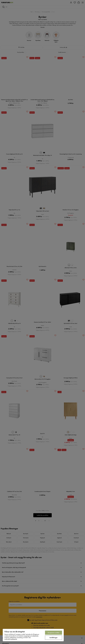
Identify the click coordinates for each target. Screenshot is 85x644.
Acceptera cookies (54, 633)
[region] (33, 635)
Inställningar (54, 638)
